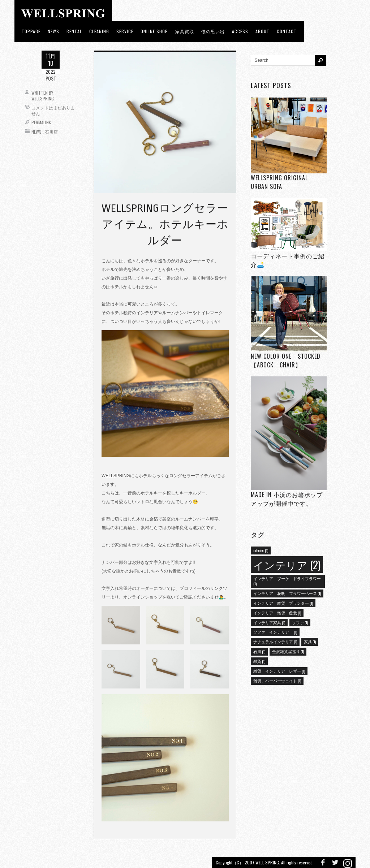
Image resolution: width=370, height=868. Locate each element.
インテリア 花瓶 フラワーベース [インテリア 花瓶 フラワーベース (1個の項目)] (287, 593)
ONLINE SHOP (154, 31)
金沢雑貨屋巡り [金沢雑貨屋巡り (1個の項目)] (288, 651)
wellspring (43, 98)
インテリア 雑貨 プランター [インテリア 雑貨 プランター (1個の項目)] (283, 603)
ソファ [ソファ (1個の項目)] (300, 622)
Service (125, 31)
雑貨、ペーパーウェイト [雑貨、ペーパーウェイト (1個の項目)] (277, 681)
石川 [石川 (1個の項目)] (259, 651)
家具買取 (185, 31)
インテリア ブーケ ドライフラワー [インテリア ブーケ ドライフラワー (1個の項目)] (287, 581)
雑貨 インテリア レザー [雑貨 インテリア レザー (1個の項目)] (279, 671)
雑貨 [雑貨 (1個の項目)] (259, 661)
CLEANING (99, 31)
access (240, 31)
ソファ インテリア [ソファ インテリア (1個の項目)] (275, 632)
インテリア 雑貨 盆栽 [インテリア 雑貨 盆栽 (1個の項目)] (277, 613)
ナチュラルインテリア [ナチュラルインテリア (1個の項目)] (275, 642)
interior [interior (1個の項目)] (261, 550)
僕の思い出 (213, 31)
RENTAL (74, 31)
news (53, 31)
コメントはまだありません (53, 110)
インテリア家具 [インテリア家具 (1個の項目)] (269, 622)
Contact (287, 31)
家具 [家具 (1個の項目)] (310, 642)
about (263, 31)
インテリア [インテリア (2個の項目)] (287, 564)
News (36, 132)
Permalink (41, 122)
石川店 (51, 132)
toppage (31, 31)
